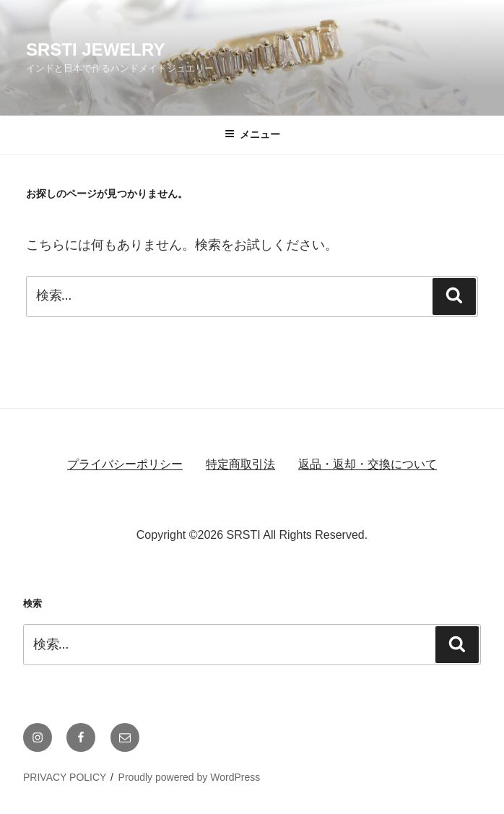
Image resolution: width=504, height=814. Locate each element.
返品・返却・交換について (368, 464)
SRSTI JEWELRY (95, 49)
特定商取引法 (240, 464)
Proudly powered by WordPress (190, 777)
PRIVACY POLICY (65, 777)
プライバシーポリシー (125, 464)
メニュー (252, 134)
